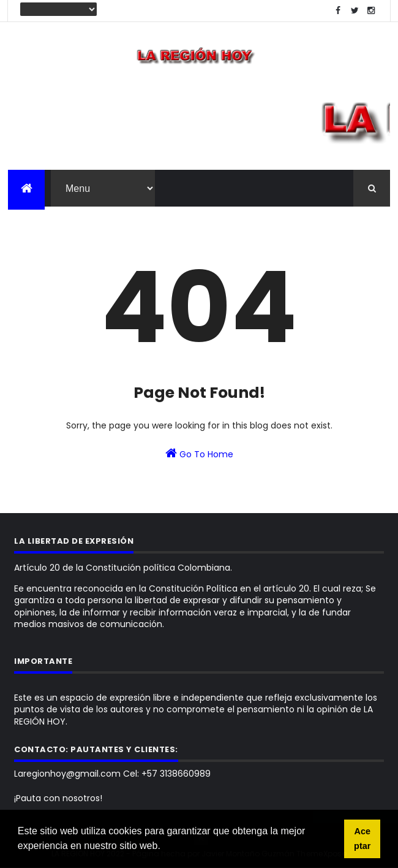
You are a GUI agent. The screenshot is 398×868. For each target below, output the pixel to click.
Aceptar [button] (362, 839)
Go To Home (199, 454)
